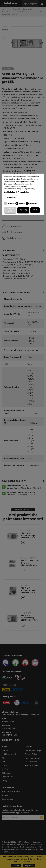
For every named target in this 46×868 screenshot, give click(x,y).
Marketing (33, 203)
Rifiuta (35, 209)
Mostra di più (11, 197)
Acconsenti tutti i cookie (10, 210)
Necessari (11, 203)
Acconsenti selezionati (23, 210)
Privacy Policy (23, 192)
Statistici (22, 203)
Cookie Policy (10, 192)
